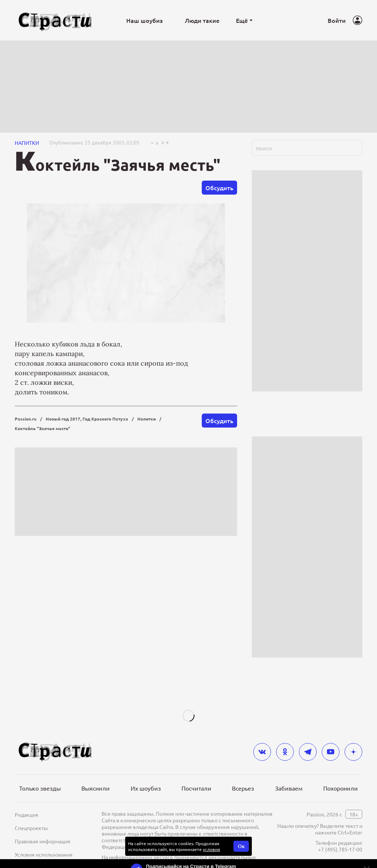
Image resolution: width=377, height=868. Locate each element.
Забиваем (289, 788)
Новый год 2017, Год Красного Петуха (87, 419)
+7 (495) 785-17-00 (340, 849)
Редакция (27, 815)
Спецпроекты (31, 828)
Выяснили (96, 788)
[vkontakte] (262, 752)
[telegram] (308, 752)
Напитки (27, 143)
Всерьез (243, 788)
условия (212, 849)
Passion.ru (26, 419)
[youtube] (331, 752)
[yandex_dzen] (353, 752)
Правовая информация (43, 841)
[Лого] (55, 20)
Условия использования (44, 854)
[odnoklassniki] (285, 752)
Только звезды (40, 788)
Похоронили (341, 788)
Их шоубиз (146, 788)
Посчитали (196, 788)
